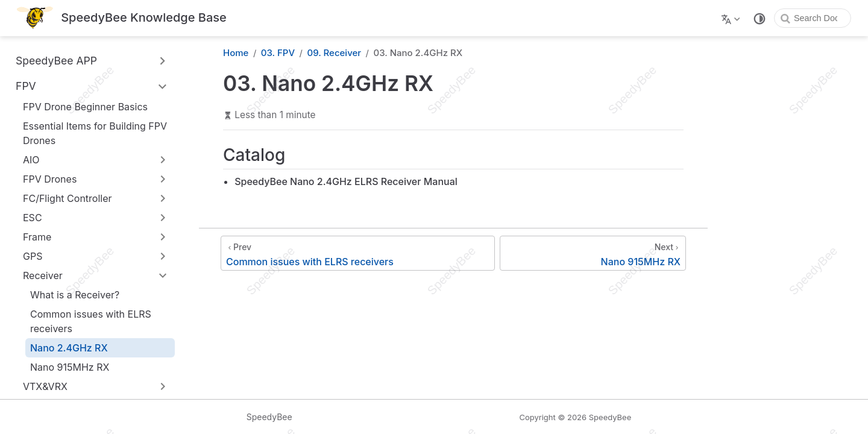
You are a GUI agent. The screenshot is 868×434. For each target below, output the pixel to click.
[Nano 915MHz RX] (593, 253)
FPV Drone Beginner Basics (85, 107)
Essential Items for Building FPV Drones (95, 133)
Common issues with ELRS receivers (91, 321)
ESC (33, 218)
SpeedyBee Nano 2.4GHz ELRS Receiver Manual (346, 181)
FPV (26, 86)
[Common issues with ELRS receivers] (358, 253)
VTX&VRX (45, 386)
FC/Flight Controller (68, 198)
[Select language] (732, 18)
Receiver (43, 275)
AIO (31, 160)
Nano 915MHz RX (70, 367)
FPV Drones (50, 179)
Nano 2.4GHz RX (69, 348)
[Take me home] (122, 18)
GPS (33, 256)
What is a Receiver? (75, 295)
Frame (37, 237)
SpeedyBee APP (56, 61)
